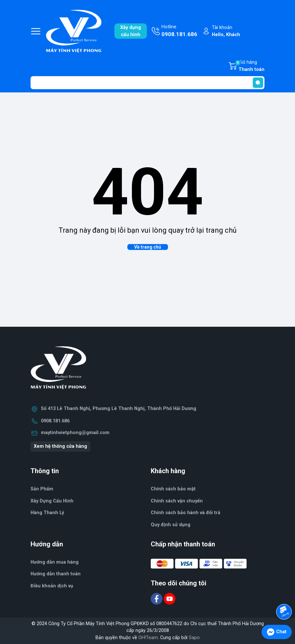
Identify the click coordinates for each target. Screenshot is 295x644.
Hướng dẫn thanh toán (56, 574)
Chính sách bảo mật (173, 489)
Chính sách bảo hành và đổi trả (186, 513)
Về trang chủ (148, 247)
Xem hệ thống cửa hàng (60, 446)
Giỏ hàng (250, 66)
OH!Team (148, 638)
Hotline (179, 31)
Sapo (194, 638)
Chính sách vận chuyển (177, 501)
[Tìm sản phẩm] (147, 83)
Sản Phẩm (42, 489)
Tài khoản (226, 31)
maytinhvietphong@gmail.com (75, 433)
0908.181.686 (55, 421)
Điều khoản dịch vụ (52, 586)
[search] (258, 83)
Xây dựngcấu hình (131, 31)
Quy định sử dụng (171, 525)
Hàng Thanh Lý (47, 513)
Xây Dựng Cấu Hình (52, 501)
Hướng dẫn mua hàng (55, 562)
